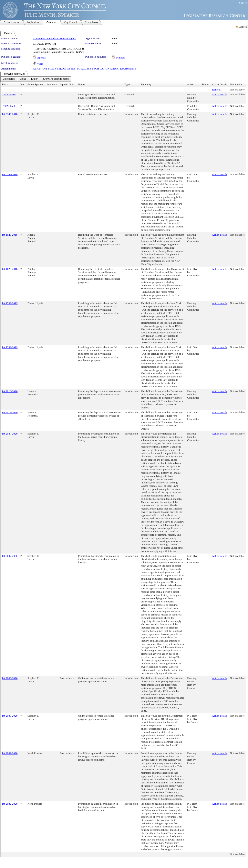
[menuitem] (9, 79)
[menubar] (36, 79)
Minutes (121, 58)
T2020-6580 (9, 94)
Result (206, 85)
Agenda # (52, 85)
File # (5, 85)
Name (81, 85)
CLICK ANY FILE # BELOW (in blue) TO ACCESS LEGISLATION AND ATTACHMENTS (85, 69)
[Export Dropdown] (35, 79)
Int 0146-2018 (10, 114)
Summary (146, 85)
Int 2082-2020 (10, 753)
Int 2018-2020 (10, 391)
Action (191, 85)
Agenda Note (67, 85)
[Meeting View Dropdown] (56, 79)
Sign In (243, 3)
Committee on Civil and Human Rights (54, 38)
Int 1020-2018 (10, 235)
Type (127, 85)
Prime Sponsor (36, 85)
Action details (219, 94)
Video (40, 64)
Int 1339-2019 (10, 303)
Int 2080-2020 (10, 678)
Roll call (217, 90)
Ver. (23, 85)
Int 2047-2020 (10, 434)
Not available (237, 90)
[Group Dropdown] (23, 79)
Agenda (41, 58)
